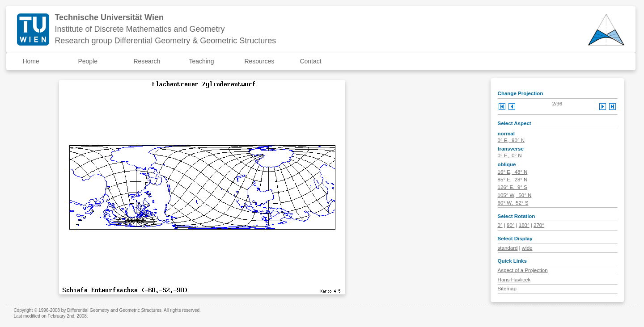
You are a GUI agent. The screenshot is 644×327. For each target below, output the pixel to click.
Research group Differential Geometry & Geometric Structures (165, 41)
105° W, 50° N (515, 195)
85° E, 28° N (513, 180)
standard (508, 248)
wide (527, 248)
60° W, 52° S (513, 203)
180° (524, 225)
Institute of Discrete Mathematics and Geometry (140, 29)
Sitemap (507, 289)
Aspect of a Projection (523, 270)
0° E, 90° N (511, 140)
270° (539, 225)
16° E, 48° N (513, 172)
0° (500, 225)
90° (511, 225)
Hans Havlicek (514, 280)
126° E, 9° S (513, 187)
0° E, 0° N (510, 155)
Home (31, 61)
